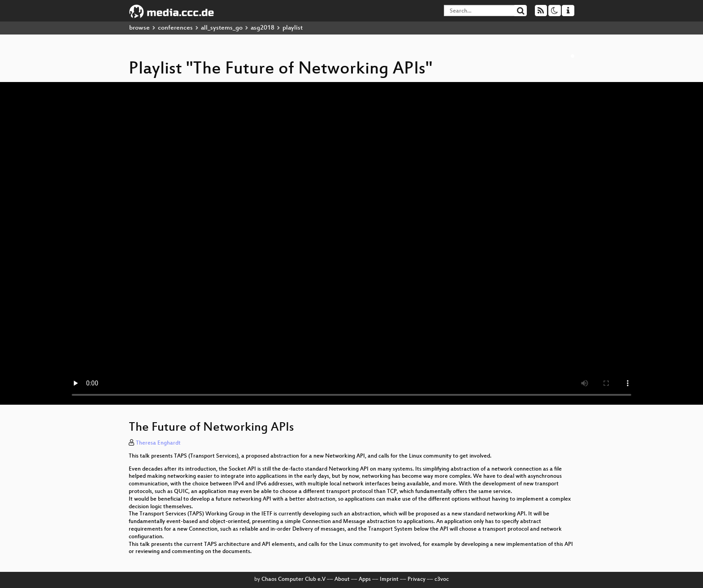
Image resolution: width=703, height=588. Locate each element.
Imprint (389, 579)
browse (139, 28)
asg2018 (263, 28)
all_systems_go (222, 28)
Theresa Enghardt (158, 443)
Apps (365, 579)
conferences (175, 28)
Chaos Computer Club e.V (293, 579)
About (342, 579)
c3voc (442, 579)
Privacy (417, 579)
